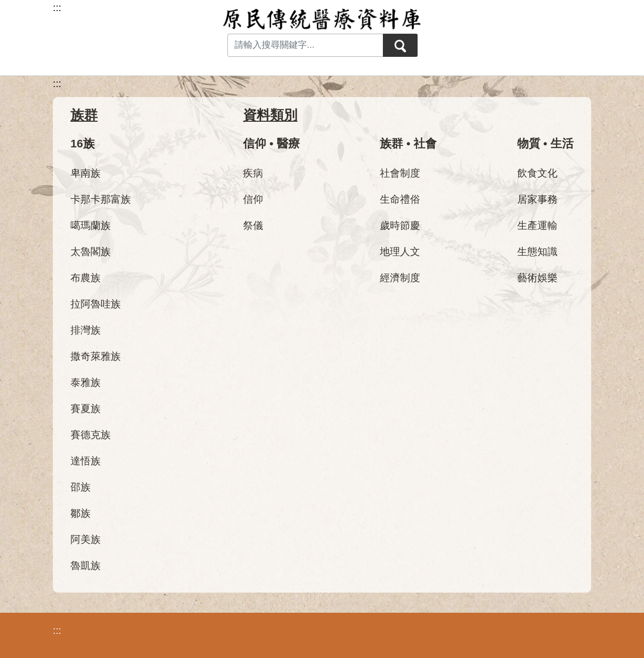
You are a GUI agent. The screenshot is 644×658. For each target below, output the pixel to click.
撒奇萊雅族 (96, 356)
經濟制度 (400, 278)
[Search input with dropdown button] (305, 45)
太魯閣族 (91, 252)
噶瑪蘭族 (91, 225)
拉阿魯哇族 (96, 304)
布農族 (86, 278)
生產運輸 (537, 225)
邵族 (80, 487)
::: (57, 84)
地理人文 (400, 252)
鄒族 (80, 513)
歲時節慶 (400, 225)
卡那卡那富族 (101, 199)
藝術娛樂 (537, 278)
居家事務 (537, 199)
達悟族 (86, 461)
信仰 (253, 199)
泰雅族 (86, 382)
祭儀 (253, 225)
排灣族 (86, 330)
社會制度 (400, 173)
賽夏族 (86, 408)
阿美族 (86, 539)
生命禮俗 (400, 199)
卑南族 (86, 173)
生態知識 (537, 252)
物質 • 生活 (545, 144)
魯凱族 (86, 565)
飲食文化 (537, 173)
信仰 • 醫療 (271, 144)
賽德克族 (91, 435)
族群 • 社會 (408, 144)
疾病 (253, 173)
